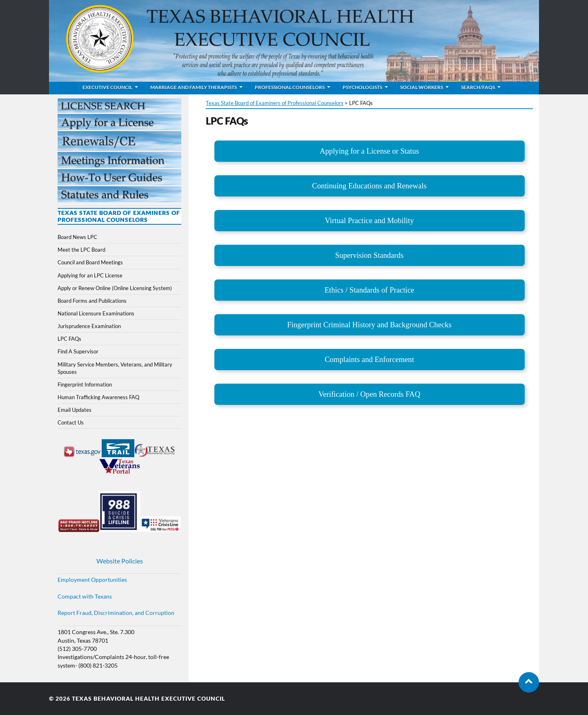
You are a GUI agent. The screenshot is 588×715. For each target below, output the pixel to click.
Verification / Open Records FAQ (369, 394)
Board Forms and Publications (92, 301)
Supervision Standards (369, 255)
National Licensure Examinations (96, 313)
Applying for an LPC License (90, 275)
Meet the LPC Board (81, 250)
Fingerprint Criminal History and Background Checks (369, 325)
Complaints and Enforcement (369, 359)
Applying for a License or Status (369, 151)
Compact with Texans (85, 597)
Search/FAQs (478, 87)
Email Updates (75, 410)
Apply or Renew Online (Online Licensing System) (115, 288)
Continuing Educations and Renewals (369, 186)
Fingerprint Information (85, 384)
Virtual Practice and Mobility (369, 220)
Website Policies (120, 561)
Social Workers (422, 87)
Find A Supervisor (78, 351)
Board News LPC (77, 237)
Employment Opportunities (92, 580)
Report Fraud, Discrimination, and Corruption (116, 613)
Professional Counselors (290, 87)
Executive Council (107, 87)
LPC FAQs (69, 339)
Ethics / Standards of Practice (370, 290)
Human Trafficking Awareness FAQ (98, 397)
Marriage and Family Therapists (194, 87)
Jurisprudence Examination (89, 326)
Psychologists (362, 87)
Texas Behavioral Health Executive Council (148, 699)
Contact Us (71, 422)
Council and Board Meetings (90, 262)
